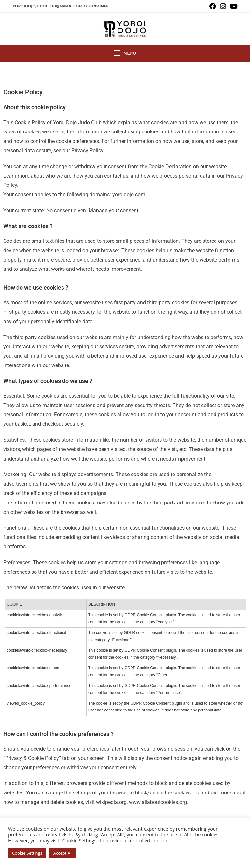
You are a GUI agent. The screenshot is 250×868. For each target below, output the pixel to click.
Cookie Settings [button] (27, 853)
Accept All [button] (63, 853)
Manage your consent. (114, 210)
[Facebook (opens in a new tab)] (213, 6)
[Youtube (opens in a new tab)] (233, 6)
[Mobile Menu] (125, 53)
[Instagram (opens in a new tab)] (223, 6)
